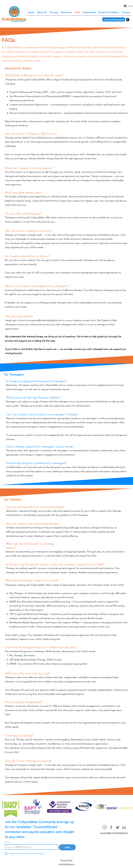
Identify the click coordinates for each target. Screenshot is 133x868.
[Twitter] (118, 827)
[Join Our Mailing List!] (114, 19)
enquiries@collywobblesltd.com (45, 320)
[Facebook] (128, 20)
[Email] (31, 847)
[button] (54, 12)
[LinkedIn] (124, 827)
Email (8, 842)
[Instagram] (105, 827)
